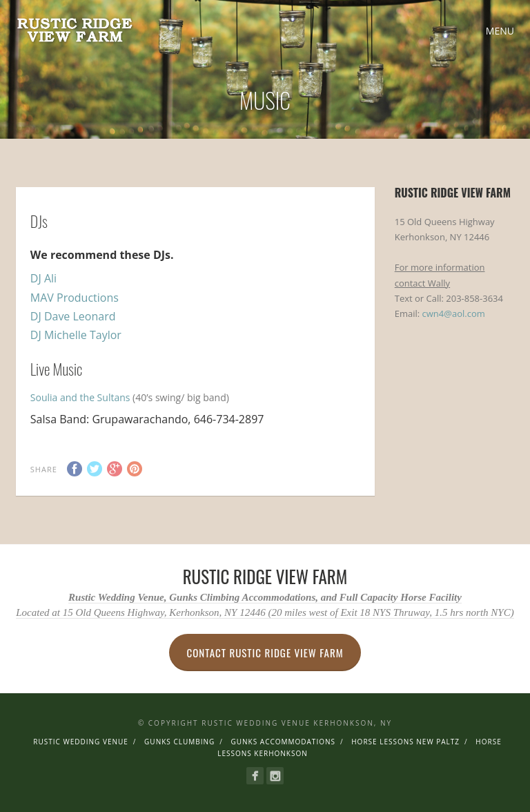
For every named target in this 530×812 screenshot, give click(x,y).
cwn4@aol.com (454, 313)
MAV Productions (75, 298)
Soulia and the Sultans (81, 397)
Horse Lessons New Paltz (405, 742)
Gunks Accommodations (283, 742)
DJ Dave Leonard (73, 316)
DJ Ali (43, 278)
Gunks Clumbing (179, 742)
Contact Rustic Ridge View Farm (265, 652)
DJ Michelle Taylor (76, 335)
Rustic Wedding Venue (81, 742)
